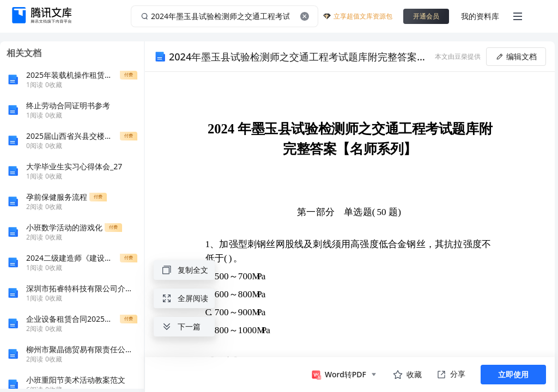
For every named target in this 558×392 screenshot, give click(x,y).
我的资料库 (480, 16)
